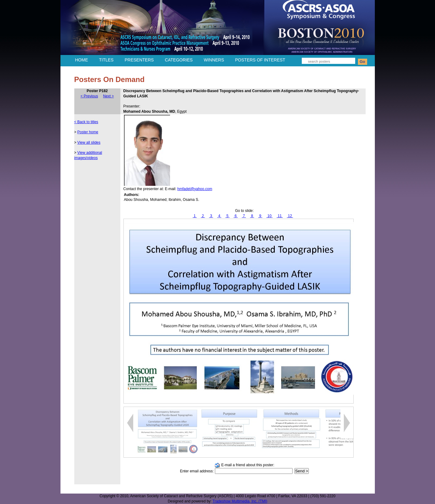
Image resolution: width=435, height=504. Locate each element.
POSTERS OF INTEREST (260, 60)
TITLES (106, 60)
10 (270, 216)
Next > (109, 96)
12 (290, 216)
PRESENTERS (139, 60)
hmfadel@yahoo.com (195, 189)
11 (280, 216)
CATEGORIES (179, 60)
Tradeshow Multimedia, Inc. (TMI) (240, 501)
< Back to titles (86, 122)
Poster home (88, 132)
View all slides (89, 143)
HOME (82, 60)
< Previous (89, 96)
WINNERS (214, 60)
